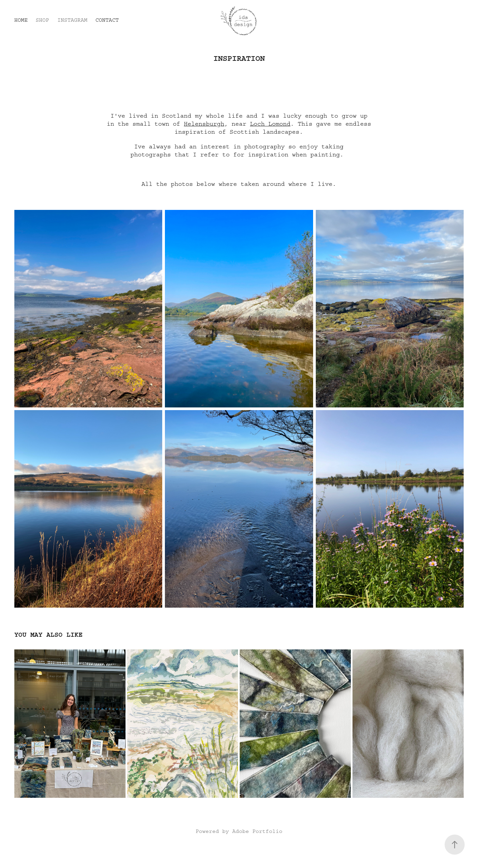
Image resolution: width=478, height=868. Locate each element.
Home (21, 20)
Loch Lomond (270, 124)
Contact (107, 20)
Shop (42, 20)
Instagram (72, 20)
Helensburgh (204, 124)
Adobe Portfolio (257, 831)
